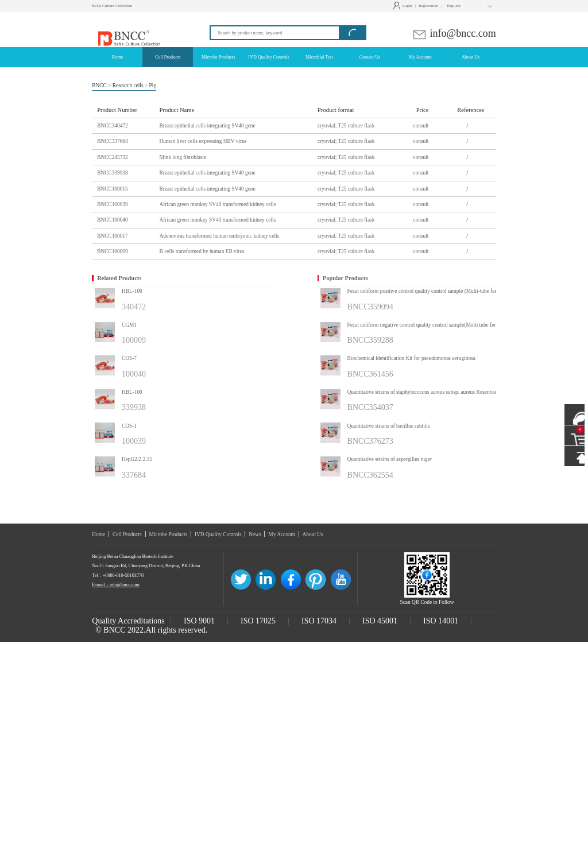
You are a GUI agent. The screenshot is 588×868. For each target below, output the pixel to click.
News (255, 534)
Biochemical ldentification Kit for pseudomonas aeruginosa (411, 358)
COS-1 (129, 426)
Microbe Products (168, 534)
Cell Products (127, 534)
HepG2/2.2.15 (137, 459)
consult (421, 126)
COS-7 (129, 358)
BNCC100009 (113, 251)
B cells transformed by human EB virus (202, 251)
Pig (153, 86)
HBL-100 (132, 291)
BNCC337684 (113, 141)
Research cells (128, 86)
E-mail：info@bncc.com (116, 585)
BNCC (99, 86)
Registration (428, 6)
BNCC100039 (113, 204)
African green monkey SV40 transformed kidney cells (218, 204)
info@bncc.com (454, 33)
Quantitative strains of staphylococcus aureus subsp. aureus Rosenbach (424, 392)
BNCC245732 (113, 157)
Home (98, 534)
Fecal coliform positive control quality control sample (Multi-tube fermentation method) (437, 291)
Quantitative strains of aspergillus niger (390, 459)
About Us (313, 534)
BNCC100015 (113, 189)
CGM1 (129, 325)
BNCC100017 (113, 236)
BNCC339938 (113, 173)
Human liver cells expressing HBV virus (203, 141)
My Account (282, 534)
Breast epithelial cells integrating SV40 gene (208, 126)
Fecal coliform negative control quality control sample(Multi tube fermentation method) (437, 325)
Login (404, 6)
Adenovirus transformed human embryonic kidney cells (220, 236)
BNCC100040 (113, 220)
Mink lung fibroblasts (183, 157)
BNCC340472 (113, 126)
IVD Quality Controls (218, 534)
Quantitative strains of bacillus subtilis (389, 426)
